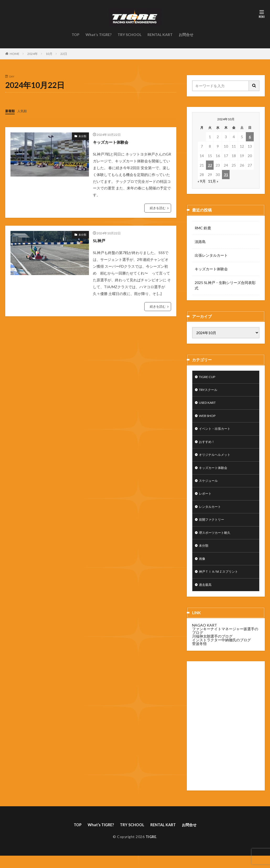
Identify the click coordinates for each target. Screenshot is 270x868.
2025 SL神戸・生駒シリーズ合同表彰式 (225, 285)
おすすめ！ (208, 446)
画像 (203, 569)
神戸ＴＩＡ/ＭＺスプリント (222, 582)
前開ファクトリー (214, 528)
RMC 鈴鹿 (203, 228)
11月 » (213, 181)
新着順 (11, 111)
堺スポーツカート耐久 (217, 541)
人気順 (24, 111)
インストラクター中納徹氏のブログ (221, 651)
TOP (76, 35)
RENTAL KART (160, 35)
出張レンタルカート (211, 255)
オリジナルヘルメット (217, 459)
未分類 (82, 136)
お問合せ (186, 35)
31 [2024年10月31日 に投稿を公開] (226, 175)
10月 (49, 54)
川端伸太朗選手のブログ (212, 648)
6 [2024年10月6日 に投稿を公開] (250, 137)
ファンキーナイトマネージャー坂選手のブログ (225, 642)
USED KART (209, 405)
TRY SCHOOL (129, 35)
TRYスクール (210, 391)
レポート (206, 500)
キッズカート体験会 (114, 142)
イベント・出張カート (217, 432)
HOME (15, 54)
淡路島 (200, 242)
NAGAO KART (205, 637)
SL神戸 (100, 240)
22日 (64, 54)
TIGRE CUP (209, 377)
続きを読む (158, 208)
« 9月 (202, 181)
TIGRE (151, 849)
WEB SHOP (208, 418)
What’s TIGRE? (99, 35)
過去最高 (206, 596)
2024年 (33, 54)
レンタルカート (212, 514)
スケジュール (210, 487)
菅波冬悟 (199, 655)
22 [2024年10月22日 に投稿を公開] (210, 165)
